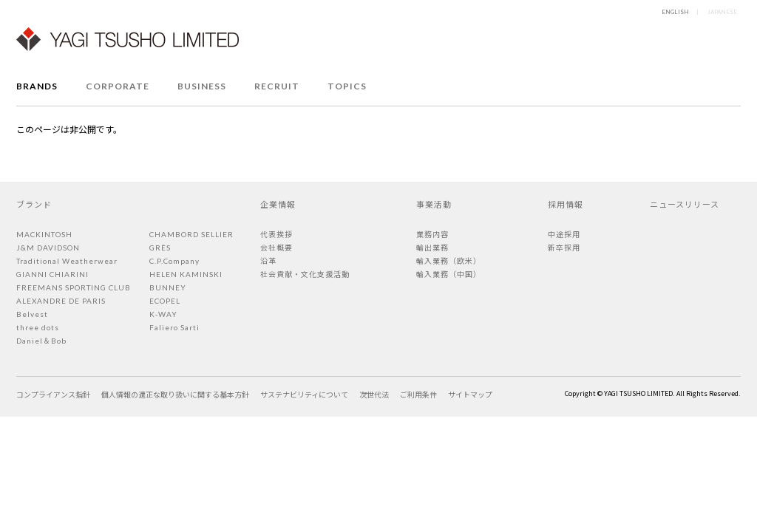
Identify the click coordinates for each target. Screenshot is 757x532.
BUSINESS (202, 86)
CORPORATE (118, 86)
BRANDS (37, 86)
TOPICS (347, 86)
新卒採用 (564, 248)
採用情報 (566, 204)
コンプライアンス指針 (53, 394)
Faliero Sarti (174, 327)
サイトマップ (470, 394)
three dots (38, 327)
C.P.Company (174, 261)
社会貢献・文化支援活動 (305, 274)
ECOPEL (165, 301)
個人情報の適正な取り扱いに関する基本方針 (175, 394)
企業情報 (278, 204)
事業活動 (434, 204)
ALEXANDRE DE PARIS (61, 301)
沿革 (268, 261)
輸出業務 (432, 248)
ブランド (34, 204)
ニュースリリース (685, 204)
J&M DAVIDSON (48, 248)
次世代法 (374, 394)
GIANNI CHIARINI (52, 274)
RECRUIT (277, 86)
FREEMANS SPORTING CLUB (74, 287)
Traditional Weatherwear (67, 261)
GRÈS (160, 248)
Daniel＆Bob (41, 341)
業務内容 (432, 234)
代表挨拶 (276, 234)
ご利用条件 (418, 394)
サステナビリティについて (304, 394)
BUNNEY (168, 287)
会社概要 (276, 248)
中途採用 (564, 234)
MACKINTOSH (44, 234)
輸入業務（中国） (449, 274)
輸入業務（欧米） (449, 261)
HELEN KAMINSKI (186, 274)
